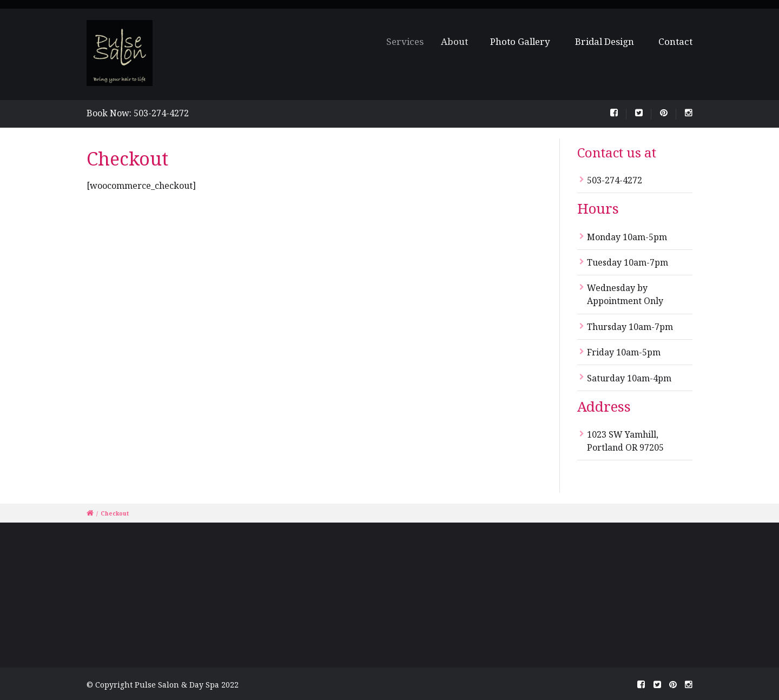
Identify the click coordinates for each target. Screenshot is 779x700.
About (458, 41)
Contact (675, 41)
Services (409, 41)
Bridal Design (605, 41)
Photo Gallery (521, 41)
